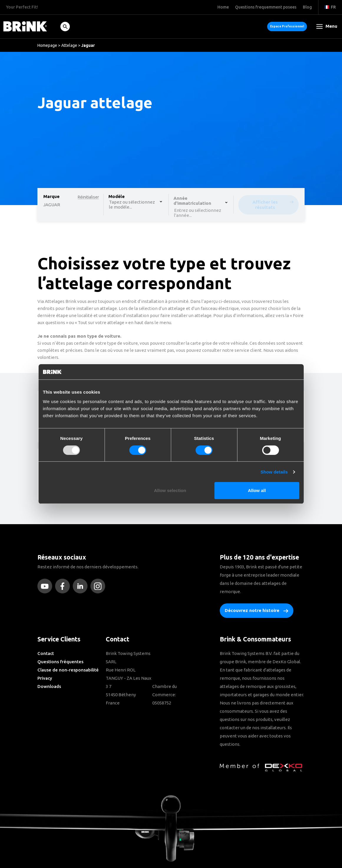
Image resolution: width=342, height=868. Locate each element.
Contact (46, 653)
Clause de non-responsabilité (68, 670)
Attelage (69, 45)
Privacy (45, 678)
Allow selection (170, 490)
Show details (274, 472)
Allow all (257, 490)
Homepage (47, 45)
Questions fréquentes (60, 662)
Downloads (49, 686)
